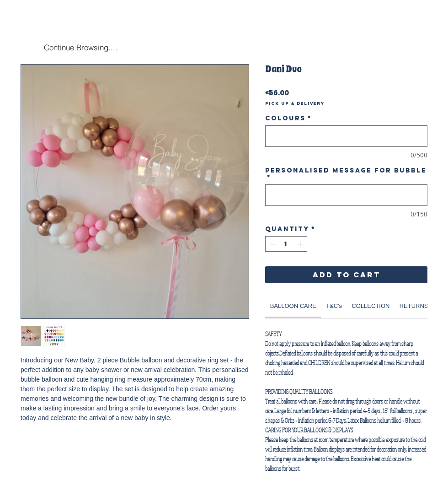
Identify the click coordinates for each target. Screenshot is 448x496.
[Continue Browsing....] (80, 47)
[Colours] (346, 136)
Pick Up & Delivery (295, 103)
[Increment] (301, 244)
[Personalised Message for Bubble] (346, 195)
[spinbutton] (286, 244)
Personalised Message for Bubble (346, 174)
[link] (293, 306)
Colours (288, 118)
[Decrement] (272, 244)
